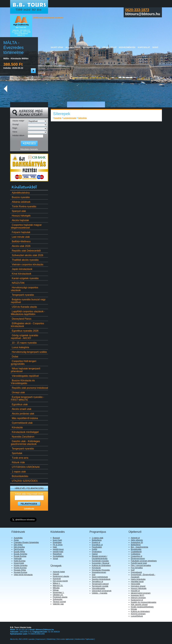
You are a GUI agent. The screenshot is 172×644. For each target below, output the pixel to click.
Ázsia (16, 540)
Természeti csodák (100, 586)
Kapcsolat (144, 47)
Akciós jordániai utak (23, 414)
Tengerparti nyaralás (22, 295)
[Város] (37, 132)
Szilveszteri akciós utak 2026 (27, 255)
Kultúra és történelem (101, 565)
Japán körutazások (22, 269)
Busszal (56, 538)
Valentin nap (58, 604)
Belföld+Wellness (21, 241)
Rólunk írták (18, 462)
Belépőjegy (97, 540)
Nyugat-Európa (20, 572)
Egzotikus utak (19, 404)
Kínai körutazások (21, 274)
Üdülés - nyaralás (100, 593)
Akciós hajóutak (20, 220)
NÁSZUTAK (18, 283)
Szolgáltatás (58, 556)
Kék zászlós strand (139, 604)
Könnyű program (138, 614)
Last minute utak (20, 237)
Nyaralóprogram (99, 572)
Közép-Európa (20, 568)
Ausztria (58, 118)
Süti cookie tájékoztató (65, 639)
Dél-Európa (19, 549)
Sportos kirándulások (101, 579)
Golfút (94, 549)
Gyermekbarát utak (22, 423)
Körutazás (17, 427)
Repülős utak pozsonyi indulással (29, 388)
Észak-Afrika (19, 552)
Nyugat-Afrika (20, 570)
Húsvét (56, 574)
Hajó (55, 547)
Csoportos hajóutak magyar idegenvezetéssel (26, 226)
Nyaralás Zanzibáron (23, 437)
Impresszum (41, 639)
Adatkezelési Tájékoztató (84, 639)
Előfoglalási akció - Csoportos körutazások (27, 325)
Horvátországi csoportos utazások (25, 289)
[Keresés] (29, 143)
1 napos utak (18, 472)
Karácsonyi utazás (61, 576)
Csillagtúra (136, 554)
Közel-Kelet (19, 563)
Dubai (15, 357)
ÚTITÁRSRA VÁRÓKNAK (25, 467)
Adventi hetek (59, 572)
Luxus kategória (20, 347)
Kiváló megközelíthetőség (142, 607)
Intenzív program (138, 598)
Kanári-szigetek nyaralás (25, 278)
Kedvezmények (127, 47)
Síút (94, 575)
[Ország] (37, 125)
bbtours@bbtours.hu (45, 630)
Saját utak (57, 47)
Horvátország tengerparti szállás (29, 352)
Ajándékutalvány (20, 193)
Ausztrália (18, 538)
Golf (133, 570)
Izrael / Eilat (109, 47)
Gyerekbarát (136, 572)
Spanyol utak (18, 211)
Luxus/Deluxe (137, 616)
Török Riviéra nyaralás (24, 206)
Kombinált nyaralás (100, 561)
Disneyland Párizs (21, 319)
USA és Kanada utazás (24, 307)
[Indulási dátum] (36, 136)
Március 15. (58, 585)
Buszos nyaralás (20, 197)
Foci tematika (137, 568)
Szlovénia (82, 118)
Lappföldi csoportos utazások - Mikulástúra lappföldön (28, 313)
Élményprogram (138, 558)
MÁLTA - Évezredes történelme (13, 47)
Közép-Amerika (21, 565)
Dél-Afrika (18, 545)
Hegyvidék (136, 584)
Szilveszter (58, 599)
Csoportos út (136, 556)
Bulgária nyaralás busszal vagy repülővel (28, 301)
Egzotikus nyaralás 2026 (25, 331)
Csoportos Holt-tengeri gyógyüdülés (24, 363)
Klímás (134, 609)
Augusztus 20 (137, 542)
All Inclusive (73, 47)
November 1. (58, 592)
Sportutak (17, 453)
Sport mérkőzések (100, 577)
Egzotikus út (97, 545)
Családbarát (136, 552)
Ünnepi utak (18, 392)
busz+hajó (57, 540)
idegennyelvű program (141, 593)
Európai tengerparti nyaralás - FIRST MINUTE (27, 398)
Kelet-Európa (20, 561)
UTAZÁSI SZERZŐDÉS (24, 481)
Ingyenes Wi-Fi (137, 595)
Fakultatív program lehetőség (144, 561)
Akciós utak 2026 (21, 246)
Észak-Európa (20, 556)
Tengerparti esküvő (100, 584)
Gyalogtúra (97, 552)
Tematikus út (97, 581)
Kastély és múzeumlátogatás (144, 602)
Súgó (155, 47)
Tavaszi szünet (59, 602)
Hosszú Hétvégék (139, 588)
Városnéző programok (102, 591)
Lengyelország (70, 118)
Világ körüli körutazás (23, 575)
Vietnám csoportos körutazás (27, 264)
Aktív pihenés (137, 540)
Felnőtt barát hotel (139, 563)
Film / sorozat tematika (141, 565)
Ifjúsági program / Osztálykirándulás (100, 557)
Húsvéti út (135, 591)
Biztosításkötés (20, 476)
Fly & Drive (58, 545)
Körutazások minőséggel (25, 432)
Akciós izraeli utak (21, 409)
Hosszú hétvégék (21, 216)
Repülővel (57, 554)
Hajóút (95, 554)
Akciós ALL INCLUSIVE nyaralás (23, 639)
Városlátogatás (98, 588)
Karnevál (57, 579)
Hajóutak (18, 558)
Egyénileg (57, 542)
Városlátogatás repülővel (25, 376)
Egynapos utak (91, 47)
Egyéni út (96, 542)
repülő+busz (58, 549)
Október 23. (58, 595)
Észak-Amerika (20, 554)
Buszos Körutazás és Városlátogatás (23, 382)
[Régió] (37, 129)
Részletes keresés (29, 149)
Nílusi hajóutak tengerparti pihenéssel (26, 370)
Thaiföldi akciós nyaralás (25, 260)
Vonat (55, 558)
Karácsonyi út (137, 600)
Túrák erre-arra (20, 458)
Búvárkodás (136, 549)
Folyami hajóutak (21, 232)
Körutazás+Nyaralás (101, 570)
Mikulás (56, 588)
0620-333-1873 (137, 10)
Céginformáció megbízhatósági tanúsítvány (48, 17)
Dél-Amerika (19, 547)
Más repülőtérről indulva (24, 418)
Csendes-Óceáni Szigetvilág (26, 542)
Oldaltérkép (51, 639)
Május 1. (57, 583)
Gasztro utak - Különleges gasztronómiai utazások (25, 443)
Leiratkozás (29, 509)
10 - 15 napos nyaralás (24, 343)
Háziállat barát (137, 581)
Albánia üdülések (21, 202)
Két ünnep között (60, 581)
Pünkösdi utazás (60, 597)
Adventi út (135, 538)
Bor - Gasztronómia (139, 547)
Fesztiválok (97, 547)
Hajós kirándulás (138, 579)
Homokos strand (138, 586)
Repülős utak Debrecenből (26, 251)
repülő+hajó (58, 552)
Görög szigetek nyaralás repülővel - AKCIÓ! (25, 337)
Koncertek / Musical (100, 563)
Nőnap (56, 590)
